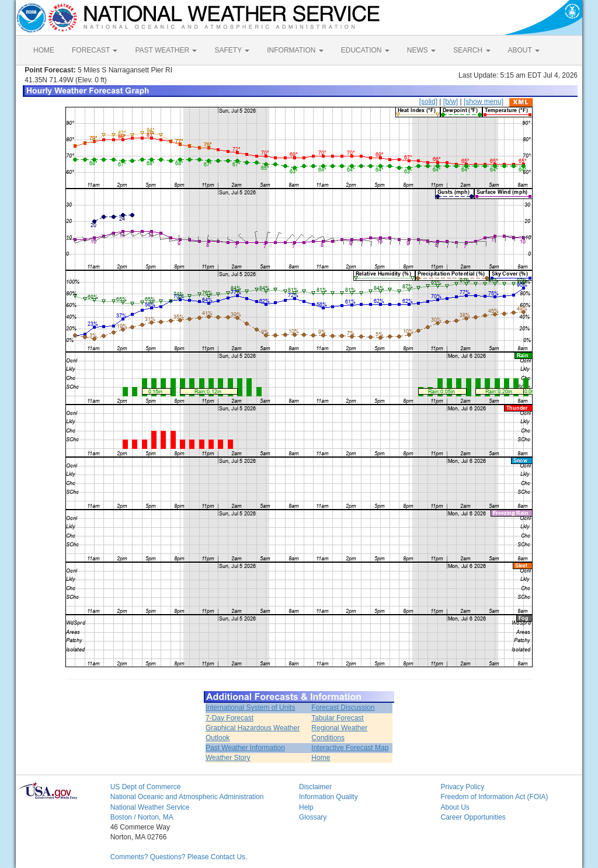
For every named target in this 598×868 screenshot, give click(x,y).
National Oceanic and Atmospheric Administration (187, 797)
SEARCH (472, 50)
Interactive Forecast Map (350, 748)
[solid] (428, 102)
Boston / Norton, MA (142, 817)
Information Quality (328, 797)
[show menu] (484, 102)
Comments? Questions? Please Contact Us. (179, 857)
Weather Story (228, 758)
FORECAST (95, 50)
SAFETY (232, 50)
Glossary (313, 817)
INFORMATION (295, 50)
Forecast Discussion (343, 707)
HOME (44, 50)
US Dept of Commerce (146, 787)
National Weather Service (150, 807)
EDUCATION (365, 50)
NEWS (421, 50)
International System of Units (250, 707)
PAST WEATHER (166, 50)
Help (306, 807)
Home (321, 758)
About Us (455, 807)
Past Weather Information (245, 748)
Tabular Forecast (337, 718)
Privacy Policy (462, 787)
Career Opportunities (473, 817)
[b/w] (451, 102)
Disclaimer (315, 787)
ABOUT (524, 50)
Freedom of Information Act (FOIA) (494, 797)
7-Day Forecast (230, 718)
